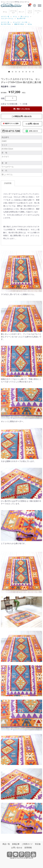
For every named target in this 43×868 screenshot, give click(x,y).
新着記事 (16, 844)
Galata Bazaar (20, 858)
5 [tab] (23, 72)
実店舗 (38, 844)
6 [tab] (27, 72)
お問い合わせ (17, 848)
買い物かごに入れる (22, 109)
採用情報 (28, 848)
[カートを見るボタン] (29, 5)
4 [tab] (20, 72)
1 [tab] (10, 72)
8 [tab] (34, 72)
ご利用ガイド (27, 844)
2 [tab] (13, 72)
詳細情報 (8, 183)
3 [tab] (16, 72)
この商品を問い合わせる (22, 116)
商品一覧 (6, 844)
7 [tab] (30, 72)
